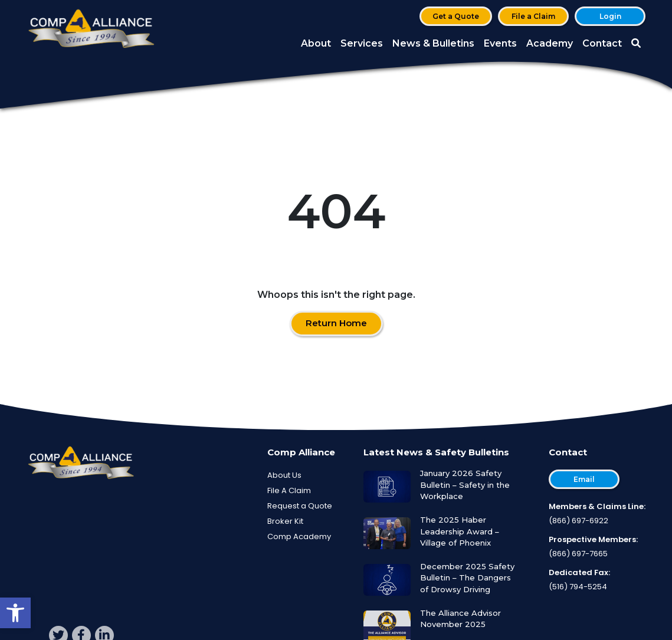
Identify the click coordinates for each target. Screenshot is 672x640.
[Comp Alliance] (91, 30)
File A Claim (289, 490)
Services (362, 43)
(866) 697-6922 (578, 521)
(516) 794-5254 (578, 587)
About (316, 43)
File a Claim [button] (533, 16)
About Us (284, 475)
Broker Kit (285, 521)
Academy (550, 43)
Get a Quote (456, 16)
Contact (602, 43)
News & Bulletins (433, 43)
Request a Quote (300, 506)
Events (500, 43)
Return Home (336, 323)
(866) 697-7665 (578, 554)
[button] (15, 613)
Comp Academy (299, 536)
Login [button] (610, 16)
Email (584, 479)
